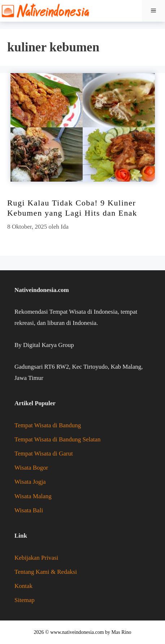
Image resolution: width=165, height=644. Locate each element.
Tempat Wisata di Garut (44, 454)
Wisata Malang (33, 496)
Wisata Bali (29, 510)
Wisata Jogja (30, 482)
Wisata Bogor (31, 468)
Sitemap (25, 600)
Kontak (23, 586)
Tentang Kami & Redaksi (46, 572)
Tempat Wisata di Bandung (48, 425)
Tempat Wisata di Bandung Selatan (58, 439)
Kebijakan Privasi (36, 558)
